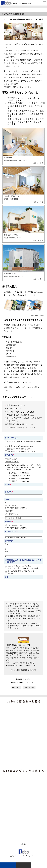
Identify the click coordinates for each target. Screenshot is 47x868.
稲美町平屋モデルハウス (23, 443)
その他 (9, 574)
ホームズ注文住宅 (13, 571)
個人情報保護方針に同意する (24, 674)
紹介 (31, 571)
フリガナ (8, 492)
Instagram (16, 566)
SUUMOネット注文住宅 (28, 568)
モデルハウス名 (11, 438)
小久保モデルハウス (19, 446)
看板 (25, 571)
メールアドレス (10, 531)
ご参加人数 (9, 541)
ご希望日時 (9, 455)
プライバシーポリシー (14, 427)
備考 (6, 577)
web (8, 566)
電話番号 (8, 522)
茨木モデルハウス (20, 451)
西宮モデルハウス (20, 449)
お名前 (7, 484)
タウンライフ (11, 568)
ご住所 (7, 499)
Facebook (27, 566)
